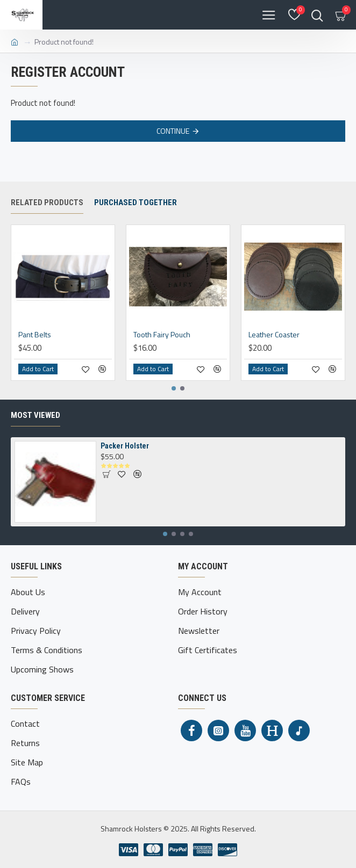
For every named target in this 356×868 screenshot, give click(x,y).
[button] (174, 388)
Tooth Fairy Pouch (162, 335)
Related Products (47, 202)
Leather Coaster (274, 335)
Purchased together (136, 202)
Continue (173, 131)
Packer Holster (125, 446)
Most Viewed (35, 415)
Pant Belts (35, 335)
